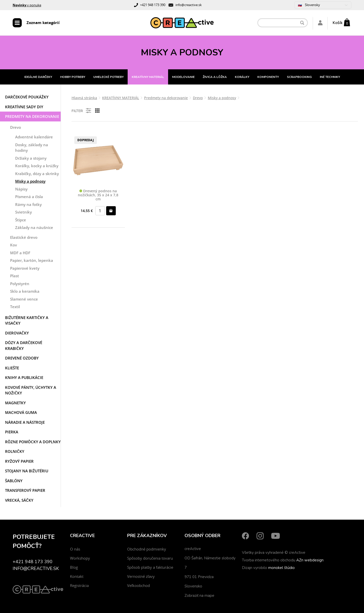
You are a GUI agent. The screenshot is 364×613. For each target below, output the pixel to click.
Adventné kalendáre (34, 137)
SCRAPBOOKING (299, 77)
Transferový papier (25, 490)
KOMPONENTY (268, 77)
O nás (75, 549)
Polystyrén (20, 284)
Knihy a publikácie (24, 377)
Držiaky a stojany (31, 158)
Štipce (21, 220)
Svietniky (24, 212)
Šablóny (14, 481)
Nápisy (21, 189)
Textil (15, 307)
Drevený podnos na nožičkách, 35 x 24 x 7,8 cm (98, 195)
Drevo (16, 127)
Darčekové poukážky (27, 97)
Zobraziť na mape (199, 596)
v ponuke (27, 5)
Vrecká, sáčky (19, 500)
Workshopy (80, 558)
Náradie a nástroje (25, 422)
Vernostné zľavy (141, 576)
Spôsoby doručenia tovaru (150, 558)
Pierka (12, 432)
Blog (74, 567)
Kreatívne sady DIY (24, 107)
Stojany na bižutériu (27, 471)
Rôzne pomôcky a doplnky (33, 442)
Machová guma (21, 412)
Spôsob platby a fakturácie (150, 567)
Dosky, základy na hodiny (32, 148)
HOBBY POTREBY (73, 77)
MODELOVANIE (183, 77)
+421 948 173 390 (153, 5)
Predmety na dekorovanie (32, 116)
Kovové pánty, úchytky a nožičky (31, 390)
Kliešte (12, 368)
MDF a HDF (20, 253)
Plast (15, 276)
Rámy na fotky (28, 204)
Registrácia (79, 585)
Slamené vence (24, 299)
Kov (14, 245)
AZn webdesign (310, 560)
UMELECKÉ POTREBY (108, 77)
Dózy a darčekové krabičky (24, 345)
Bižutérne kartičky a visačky (27, 320)
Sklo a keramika (25, 291)
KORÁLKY (242, 77)
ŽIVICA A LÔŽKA (215, 77)
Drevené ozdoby (22, 358)
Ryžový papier (19, 461)
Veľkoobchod (139, 585)
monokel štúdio (281, 568)
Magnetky (15, 403)
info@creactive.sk (189, 5)
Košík (338, 23)
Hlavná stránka (84, 98)
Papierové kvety (25, 268)
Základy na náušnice (34, 227)
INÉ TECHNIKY (330, 77)
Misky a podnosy (30, 181)
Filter (82, 111)
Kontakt (77, 576)
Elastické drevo (24, 237)
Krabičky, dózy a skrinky (37, 174)
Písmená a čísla (29, 197)
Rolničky (15, 451)
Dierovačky (17, 333)
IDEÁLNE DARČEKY (38, 77)
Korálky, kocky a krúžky (37, 166)
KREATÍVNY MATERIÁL (148, 77)
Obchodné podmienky (147, 549)
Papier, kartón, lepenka (32, 260)
